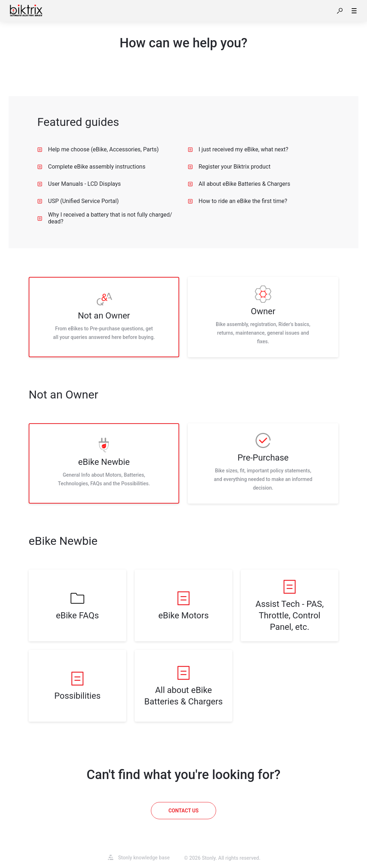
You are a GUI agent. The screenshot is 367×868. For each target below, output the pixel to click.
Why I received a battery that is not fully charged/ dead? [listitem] (105, 218)
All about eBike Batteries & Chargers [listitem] (239, 184)
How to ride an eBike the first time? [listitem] (237, 201)
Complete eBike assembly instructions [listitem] (91, 167)
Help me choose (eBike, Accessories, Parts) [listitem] (98, 149)
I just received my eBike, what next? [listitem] (238, 149)
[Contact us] (183, 811)
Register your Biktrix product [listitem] (229, 167)
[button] (340, 11)
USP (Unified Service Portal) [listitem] (78, 201)
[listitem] (104, 317)
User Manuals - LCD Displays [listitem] (79, 184)
